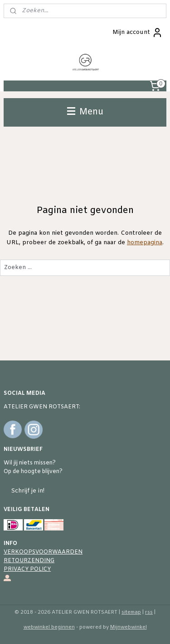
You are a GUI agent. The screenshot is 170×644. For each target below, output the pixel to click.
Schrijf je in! (28, 491)
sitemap (131, 612)
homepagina (145, 243)
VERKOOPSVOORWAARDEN (43, 552)
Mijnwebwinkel (129, 627)
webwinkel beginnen (49, 627)
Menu (85, 112)
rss (149, 612)
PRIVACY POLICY (27, 569)
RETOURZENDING (29, 561)
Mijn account (138, 33)
